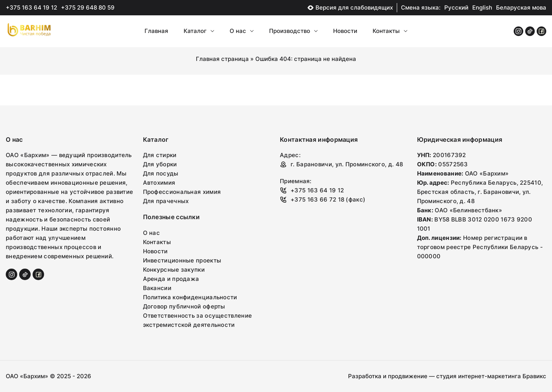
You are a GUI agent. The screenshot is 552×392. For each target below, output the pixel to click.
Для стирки (160, 155)
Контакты (390, 31)
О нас (242, 31)
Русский (456, 7)
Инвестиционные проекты (182, 260)
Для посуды (161, 173)
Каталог (199, 31)
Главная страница (222, 59)
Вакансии (157, 288)
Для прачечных (166, 201)
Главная (156, 31)
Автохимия (159, 183)
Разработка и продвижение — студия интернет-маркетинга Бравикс (447, 376)
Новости (345, 31)
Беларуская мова (521, 7)
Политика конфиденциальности (190, 297)
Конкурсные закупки (174, 270)
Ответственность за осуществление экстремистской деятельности (198, 320)
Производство (293, 31)
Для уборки (160, 164)
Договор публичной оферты (184, 306)
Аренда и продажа (171, 279)
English (482, 7)
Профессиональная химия (182, 192)
